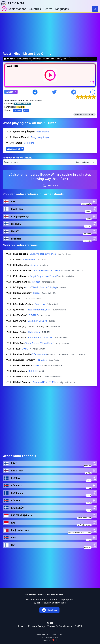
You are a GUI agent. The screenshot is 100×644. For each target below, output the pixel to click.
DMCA (78, 626)
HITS (26, 110)
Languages (62, 9)
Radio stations (17, 9)
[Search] (95, 9)
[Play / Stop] (4, 9)
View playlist (15, 149)
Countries (35, 9)
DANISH (21, 107)
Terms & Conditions (60, 626)
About (22, 626)
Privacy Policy (36, 626)
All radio (9, 59)
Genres (48, 9)
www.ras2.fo (89, 114)
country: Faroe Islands (43, 59)
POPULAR (17, 110)
